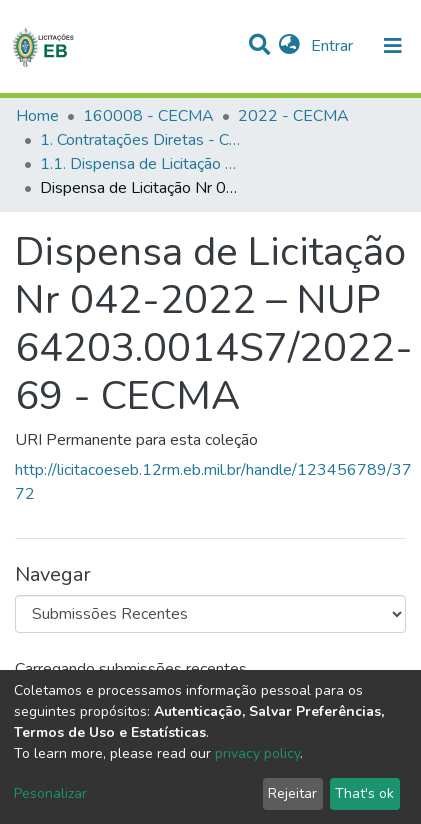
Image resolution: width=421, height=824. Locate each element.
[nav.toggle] (393, 46)
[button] (289, 46)
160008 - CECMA (148, 116)
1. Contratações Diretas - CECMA (140, 140)
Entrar (334, 46)
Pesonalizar (50, 793)
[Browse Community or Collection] (210, 614)
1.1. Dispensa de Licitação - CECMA (140, 164)
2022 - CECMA (293, 116)
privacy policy (257, 753)
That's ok (364, 793)
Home (37, 116)
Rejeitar (292, 793)
